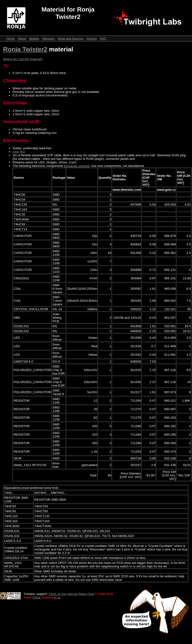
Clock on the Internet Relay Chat (71, 594)
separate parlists (77, 166)
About (22, 39)
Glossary (49, 39)
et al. (58, 597)
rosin (16, 152)
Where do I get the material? (23, 59)
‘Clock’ (37, 597)
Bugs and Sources (71, 39)
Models (34, 39)
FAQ (103, 39)
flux (23, 152)
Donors (92, 39)
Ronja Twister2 (25, 49)
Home (11, 39)
